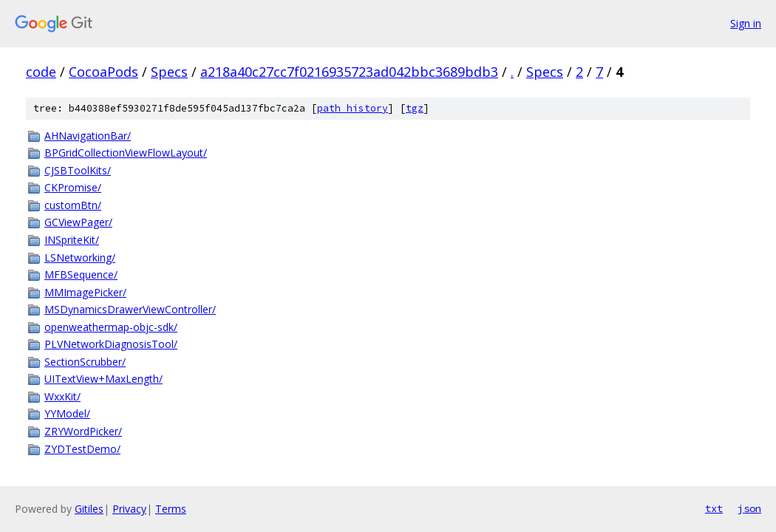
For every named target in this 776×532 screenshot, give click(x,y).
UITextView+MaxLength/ (103, 379)
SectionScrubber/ (85, 362)
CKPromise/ (73, 187)
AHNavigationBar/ (88, 136)
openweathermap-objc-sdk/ (111, 327)
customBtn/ (73, 205)
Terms (171, 509)
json (749, 508)
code (41, 72)
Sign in (746, 23)
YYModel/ (67, 413)
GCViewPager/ (78, 222)
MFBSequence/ (81, 274)
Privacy (129, 509)
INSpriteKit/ (72, 240)
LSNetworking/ (80, 258)
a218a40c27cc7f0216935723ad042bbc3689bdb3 (349, 72)
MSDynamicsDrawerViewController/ (130, 309)
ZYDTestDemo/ (82, 449)
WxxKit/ (62, 396)
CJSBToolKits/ (78, 170)
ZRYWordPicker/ (83, 431)
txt (714, 508)
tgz (415, 108)
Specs (169, 72)
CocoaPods (103, 72)
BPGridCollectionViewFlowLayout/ (126, 153)
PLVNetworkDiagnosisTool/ (111, 344)
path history (353, 108)
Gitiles (89, 509)
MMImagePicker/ (85, 292)
